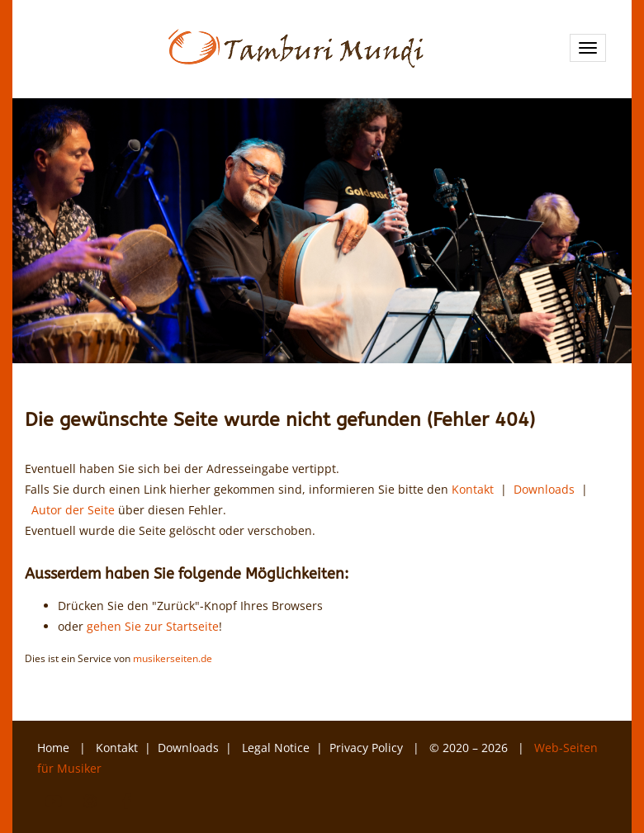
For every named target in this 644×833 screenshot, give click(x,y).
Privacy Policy (368, 748)
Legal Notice (276, 748)
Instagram (90, 802)
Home (53, 748)
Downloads (544, 489)
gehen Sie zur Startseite (153, 626)
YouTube (54, 802)
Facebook (126, 802)
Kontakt (473, 489)
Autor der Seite (73, 510)
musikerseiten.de (173, 658)
